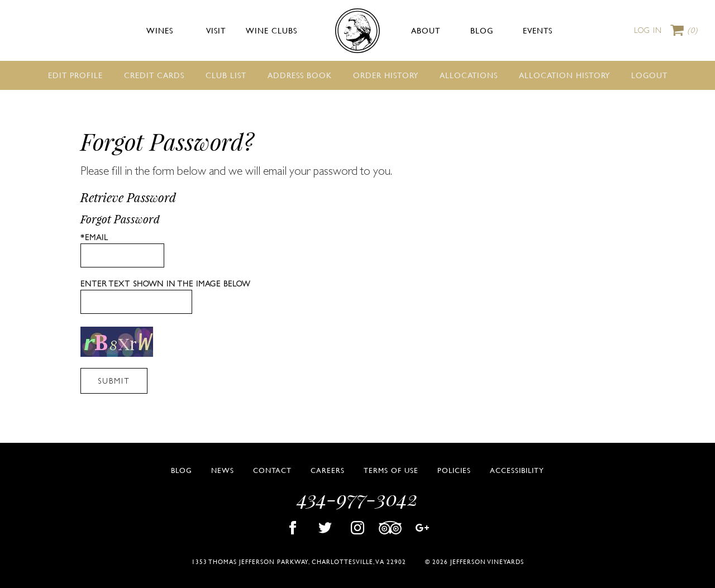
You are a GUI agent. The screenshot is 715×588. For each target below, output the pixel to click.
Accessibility (517, 470)
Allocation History (564, 75)
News (223, 470)
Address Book (300, 75)
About (426, 30)
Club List (226, 75)
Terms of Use (391, 470)
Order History (386, 75)
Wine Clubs (271, 30)
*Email (94, 237)
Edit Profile (75, 75)
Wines (160, 30)
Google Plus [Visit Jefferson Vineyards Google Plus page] (422, 528)
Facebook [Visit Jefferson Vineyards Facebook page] (293, 528)
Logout (649, 75)
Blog (482, 30)
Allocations (469, 75)
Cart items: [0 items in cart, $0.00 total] (693, 31)
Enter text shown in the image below (165, 284)
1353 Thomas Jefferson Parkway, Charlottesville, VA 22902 (299, 561)
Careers (328, 470)
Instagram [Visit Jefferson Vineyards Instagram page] (357, 528)
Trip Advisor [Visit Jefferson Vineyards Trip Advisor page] (390, 528)
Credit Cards (154, 75)
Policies (454, 470)
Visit (216, 30)
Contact (272, 470)
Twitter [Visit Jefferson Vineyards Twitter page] (325, 528)
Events (538, 30)
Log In (648, 30)
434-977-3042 (357, 498)
